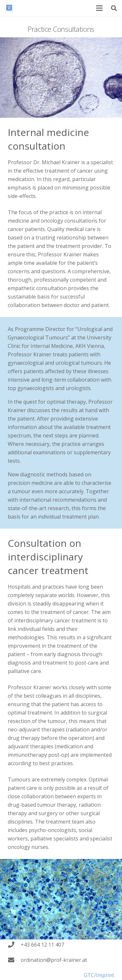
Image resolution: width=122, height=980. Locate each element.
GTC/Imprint (99, 975)
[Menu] (100, 8)
